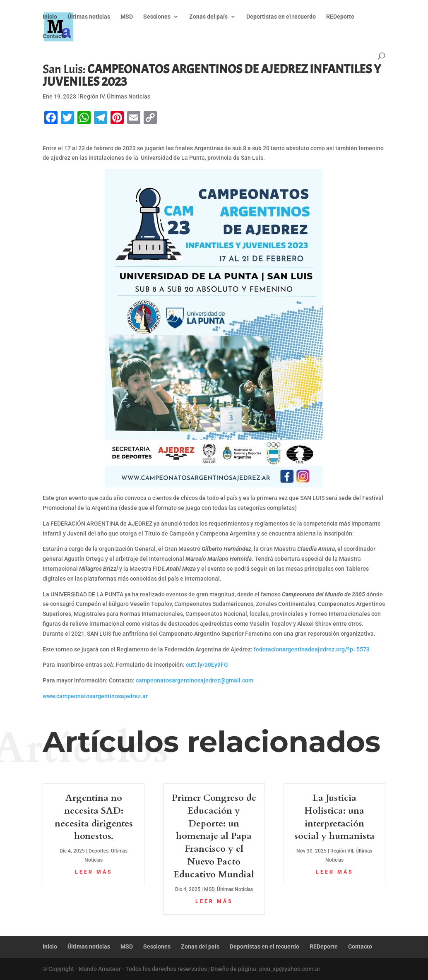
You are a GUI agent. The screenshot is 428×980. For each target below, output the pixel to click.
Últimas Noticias (129, 96)
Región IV (92, 96)
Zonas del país (208, 17)
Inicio (50, 17)
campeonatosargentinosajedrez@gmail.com (195, 680)
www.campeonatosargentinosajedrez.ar (95, 696)
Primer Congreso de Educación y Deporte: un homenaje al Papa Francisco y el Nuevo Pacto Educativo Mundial (214, 836)
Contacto (55, 36)
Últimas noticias (89, 17)
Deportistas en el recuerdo (281, 17)
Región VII (342, 851)
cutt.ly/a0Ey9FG (207, 665)
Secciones (157, 17)
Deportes (99, 851)
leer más (94, 872)
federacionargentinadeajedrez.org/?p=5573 (312, 649)
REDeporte (340, 17)
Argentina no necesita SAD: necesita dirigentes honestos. (94, 817)
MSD (127, 17)
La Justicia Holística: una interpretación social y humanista (334, 817)
